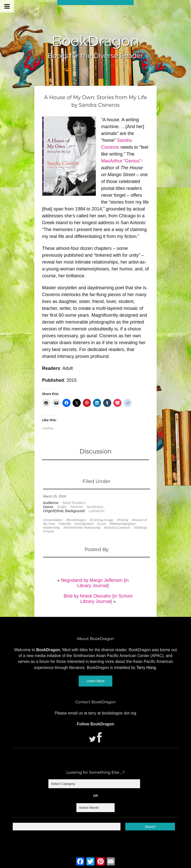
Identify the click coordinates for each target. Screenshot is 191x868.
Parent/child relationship (83, 528)
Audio (62, 507)
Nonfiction (95, 507)
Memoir (77, 507)
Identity (66, 524)
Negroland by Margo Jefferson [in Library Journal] (95, 583)
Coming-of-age (102, 520)
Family (124, 520)
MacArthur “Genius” (121, 161)
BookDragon (95, 41)
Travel (49, 531)
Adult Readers (74, 503)
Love (103, 524)
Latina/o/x (97, 511)
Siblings (141, 528)
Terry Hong (146, 668)
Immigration (85, 524)
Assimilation (54, 520)
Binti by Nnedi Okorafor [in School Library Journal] (98, 599)
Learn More (95, 681)
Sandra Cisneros (118, 528)
